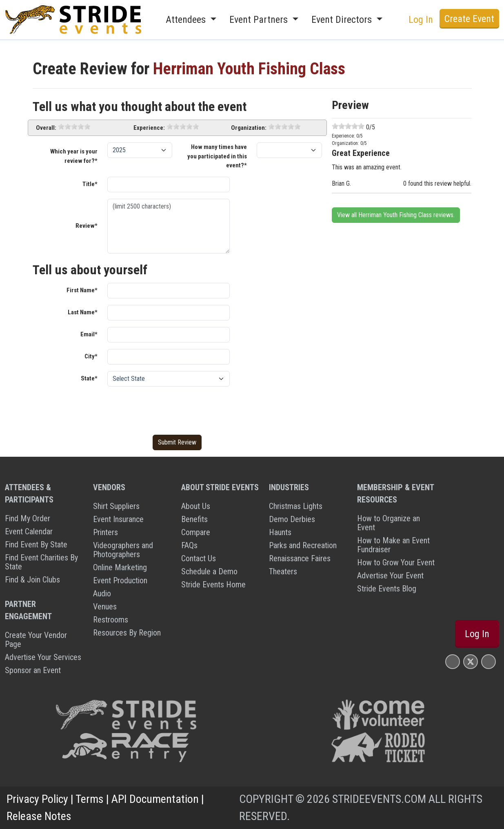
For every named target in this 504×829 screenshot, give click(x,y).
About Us (196, 506)
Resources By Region (127, 633)
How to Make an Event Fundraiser (393, 545)
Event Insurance (118, 519)
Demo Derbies (292, 519)
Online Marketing (120, 567)
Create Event (469, 19)
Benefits (194, 519)
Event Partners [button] (260, 20)
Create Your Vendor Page (36, 640)
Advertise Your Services (43, 657)
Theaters (283, 571)
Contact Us (199, 558)
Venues (105, 607)
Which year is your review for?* (74, 156)
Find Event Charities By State (41, 562)
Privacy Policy (37, 799)
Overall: (46, 128)
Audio (102, 593)
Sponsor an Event (33, 670)
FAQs (189, 545)
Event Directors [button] (343, 20)
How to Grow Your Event (396, 562)
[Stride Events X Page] (471, 661)
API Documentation (155, 799)
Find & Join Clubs (32, 580)
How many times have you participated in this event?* (217, 156)
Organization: (249, 128)
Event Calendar (29, 531)
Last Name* (83, 312)
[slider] (74, 127)
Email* (89, 334)
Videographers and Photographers (123, 550)
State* (89, 378)
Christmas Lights (296, 506)
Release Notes (39, 816)
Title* (90, 184)
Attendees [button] (187, 20)
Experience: (149, 128)
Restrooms (111, 620)
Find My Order (28, 518)
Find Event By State (36, 545)
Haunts (280, 532)
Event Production (120, 580)
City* (91, 356)
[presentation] (169, 409)
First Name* (82, 290)
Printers (105, 532)
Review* (87, 226)
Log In (421, 20)
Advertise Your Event (390, 576)
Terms (90, 799)
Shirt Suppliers (116, 506)
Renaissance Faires (300, 558)
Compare (196, 532)
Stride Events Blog (387, 589)
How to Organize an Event (389, 523)
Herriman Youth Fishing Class (249, 69)
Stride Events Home (213, 585)
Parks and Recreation (303, 545)
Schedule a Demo (209, 571)
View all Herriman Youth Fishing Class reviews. (396, 215)
